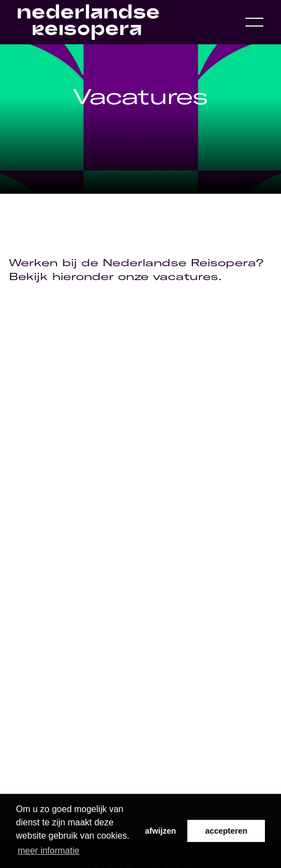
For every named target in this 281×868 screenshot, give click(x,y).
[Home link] (88, 22)
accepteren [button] (226, 831)
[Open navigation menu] (254, 22)
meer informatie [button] (48, 851)
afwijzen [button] (161, 831)
